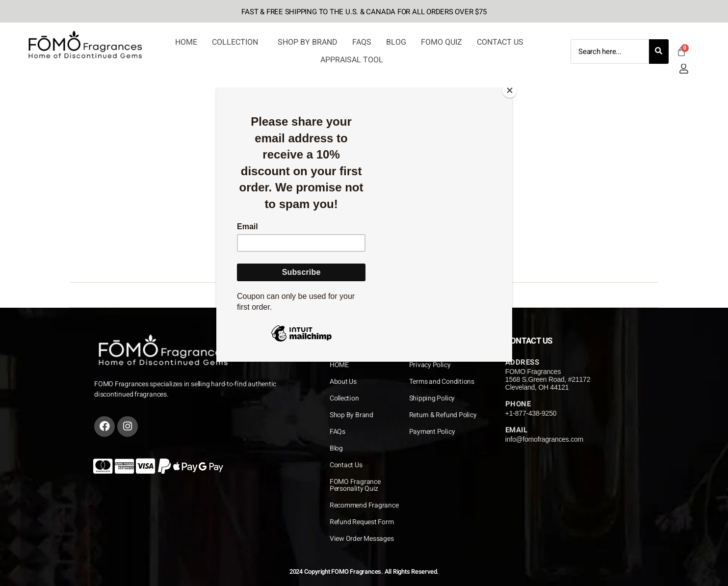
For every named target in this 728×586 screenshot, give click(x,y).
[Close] (510, 90)
